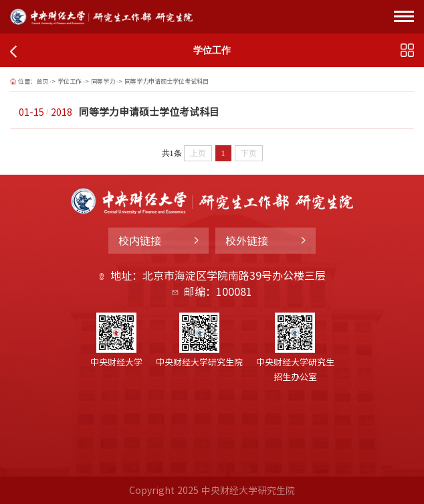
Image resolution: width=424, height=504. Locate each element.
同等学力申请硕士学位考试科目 (167, 81)
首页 (42, 81)
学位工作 (70, 81)
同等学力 (103, 81)
